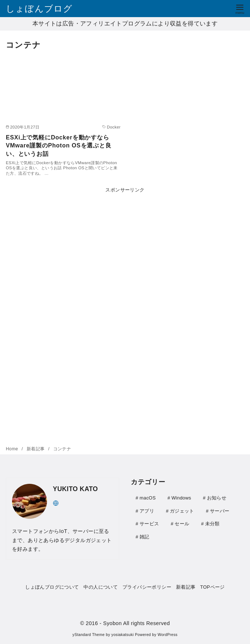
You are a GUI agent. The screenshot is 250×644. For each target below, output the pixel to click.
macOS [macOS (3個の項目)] (148, 498)
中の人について (101, 587)
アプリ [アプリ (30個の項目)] (147, 511)
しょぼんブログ (39, 9)
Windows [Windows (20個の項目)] (181, 498)
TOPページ (212, 587)
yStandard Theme (89, 635)
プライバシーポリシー (147, 587)
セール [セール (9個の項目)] (182, 523)
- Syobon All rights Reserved (135, 623)
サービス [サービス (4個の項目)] (149, 523)
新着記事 (36, 449)
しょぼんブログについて (52, 587)
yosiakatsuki (123, 635)
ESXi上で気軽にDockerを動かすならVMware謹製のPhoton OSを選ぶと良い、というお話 (59, 146)
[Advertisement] (125, 314)
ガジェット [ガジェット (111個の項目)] (182, 511)
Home (13, 449)
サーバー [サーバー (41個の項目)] (220, 511)
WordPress (167, 635)
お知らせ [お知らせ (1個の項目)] (217, 498)
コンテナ (62, 449)
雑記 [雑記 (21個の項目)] (144, 536)
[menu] (240, 9)
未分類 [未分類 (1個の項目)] (212, 523)
